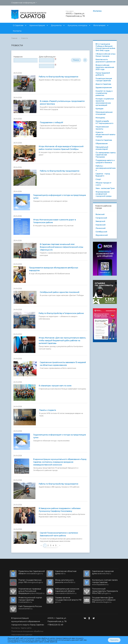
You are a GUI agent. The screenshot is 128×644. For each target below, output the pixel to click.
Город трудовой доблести (103, 74)
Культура (99, 109)
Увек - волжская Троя (105, 188)
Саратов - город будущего (103, 175)
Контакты (17, 31)
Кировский (100, 225)
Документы (56, 25)
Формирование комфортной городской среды (103, 194)
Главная (14, 38)
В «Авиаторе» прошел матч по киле (55, 386)
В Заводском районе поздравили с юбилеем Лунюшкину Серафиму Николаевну (60, 510)
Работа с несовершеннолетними (106, 168)
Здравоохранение (104, 87)
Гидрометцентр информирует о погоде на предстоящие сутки (60, 197)
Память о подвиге (48, 410)
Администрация (37, 25)
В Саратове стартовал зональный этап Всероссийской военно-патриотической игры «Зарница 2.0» (61, 247)
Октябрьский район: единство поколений (60, 292)
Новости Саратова (104, 140)
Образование (102, 144)
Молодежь (100, 118)
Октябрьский (101, 232)
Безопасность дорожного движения (105, 61)
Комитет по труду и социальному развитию (104, 93)
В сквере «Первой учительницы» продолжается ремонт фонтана (62, 103)
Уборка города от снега (103, 184)
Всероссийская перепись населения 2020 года (105, 67)
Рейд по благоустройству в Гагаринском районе (61, 313)
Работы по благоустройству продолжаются (58, 77)
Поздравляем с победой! (51, 123)
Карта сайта (26, 628)
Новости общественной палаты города (105, 134)
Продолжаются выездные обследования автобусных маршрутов (54, 269)
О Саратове (18, 25)
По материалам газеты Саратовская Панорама (106, 155)
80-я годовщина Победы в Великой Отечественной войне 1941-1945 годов (105, 47)
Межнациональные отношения (104, 113)
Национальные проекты (102, 128)
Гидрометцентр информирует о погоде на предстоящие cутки (60, 436)
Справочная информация (23, 3)
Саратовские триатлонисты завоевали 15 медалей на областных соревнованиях (63, 364)
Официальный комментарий (102, 148)
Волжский (100, 214)
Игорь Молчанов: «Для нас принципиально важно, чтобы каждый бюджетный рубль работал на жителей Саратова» (62, 341)
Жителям (97, 11)
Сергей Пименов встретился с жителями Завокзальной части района (59, 534)
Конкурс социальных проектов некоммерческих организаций (105, 102)
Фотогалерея (99, 25)
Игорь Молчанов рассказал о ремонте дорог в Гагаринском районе (55, 221)
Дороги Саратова (103, 84)
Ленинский (100, 228)
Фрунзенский (102, 235)
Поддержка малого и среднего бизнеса (105, 161)
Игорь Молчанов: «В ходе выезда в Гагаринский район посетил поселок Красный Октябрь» (61, 148)
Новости (24, 38)
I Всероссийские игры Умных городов (105, 55)
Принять (114, 640)
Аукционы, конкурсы (77, 25)
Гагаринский (101, 218)
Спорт (98, 179)
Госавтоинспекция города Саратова (104, 80)
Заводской (100, 221)
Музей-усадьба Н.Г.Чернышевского (104, 122)
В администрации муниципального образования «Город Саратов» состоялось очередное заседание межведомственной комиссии (60, 462)
